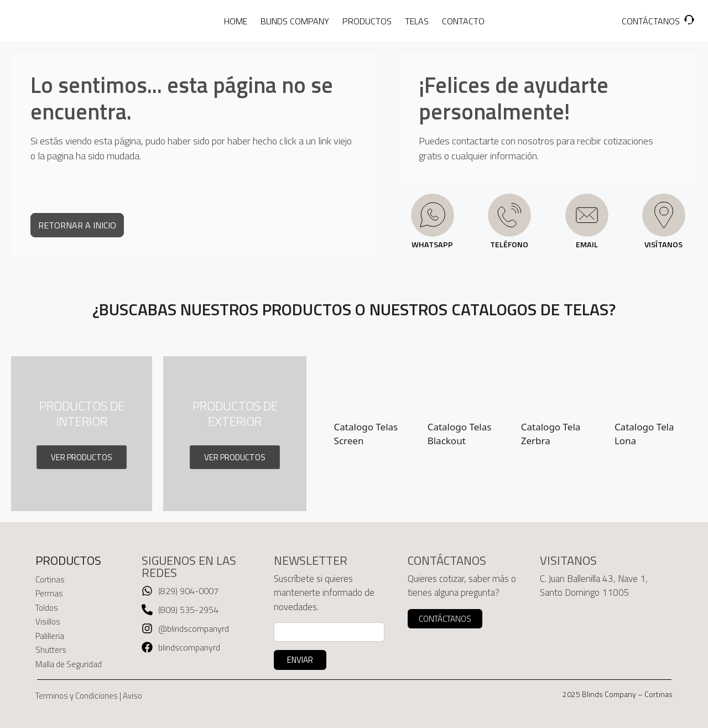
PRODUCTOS (367, 21)
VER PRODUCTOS (82, 457)
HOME (236, 21)
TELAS (417, 21)
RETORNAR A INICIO (77, 225)
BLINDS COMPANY (295, 21)
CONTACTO (463, 21)
